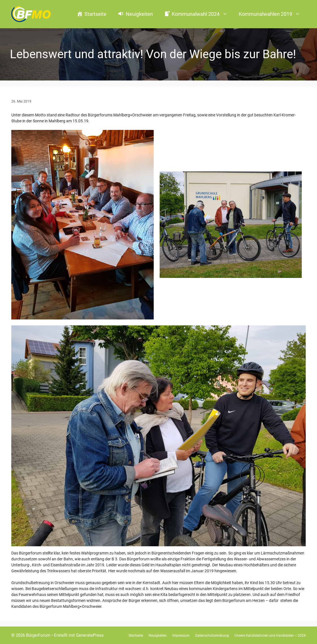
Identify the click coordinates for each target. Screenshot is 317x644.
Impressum (181, 636)
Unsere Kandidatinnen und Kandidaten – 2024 (270, 636)
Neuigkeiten (158, 636)
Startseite (136, 636)
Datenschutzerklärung (212, 636)
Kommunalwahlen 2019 (272, 14)
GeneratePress (90, 635)
